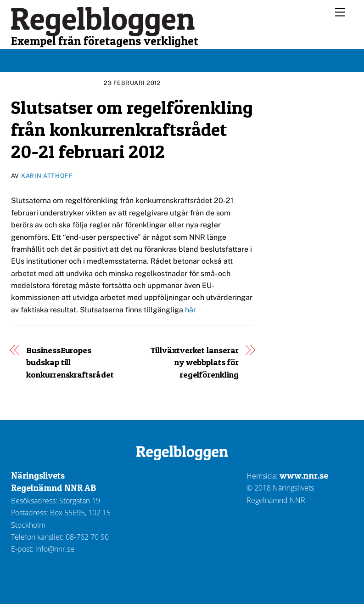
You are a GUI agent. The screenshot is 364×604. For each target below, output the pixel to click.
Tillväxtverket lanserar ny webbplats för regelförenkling (194, 362)
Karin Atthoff (47, 176)
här (191, 310)
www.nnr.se (304, 475)
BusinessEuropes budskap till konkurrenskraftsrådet (70, 362)
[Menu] (340, 13)
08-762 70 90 (87, 537)
